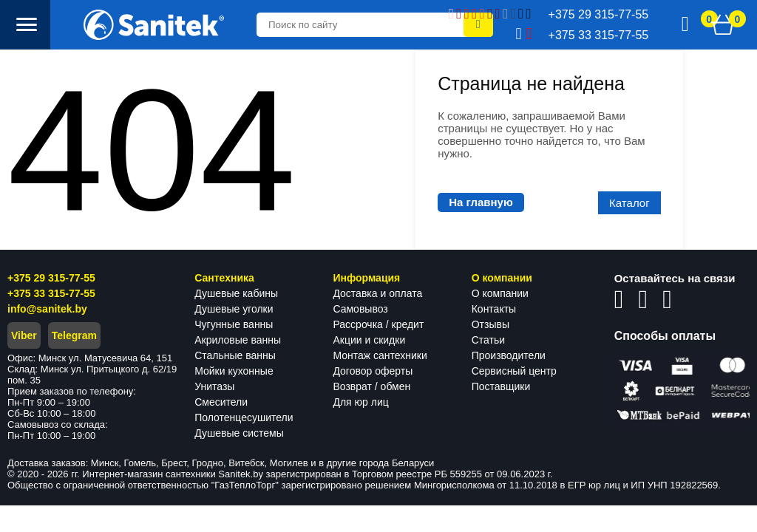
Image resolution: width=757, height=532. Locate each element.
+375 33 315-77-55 (51, 293)
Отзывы (490, 324)
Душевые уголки (234, 309)
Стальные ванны (235, 355)
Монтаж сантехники (380, 355)
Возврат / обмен (371, 386)
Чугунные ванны (234, 324)
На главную (481, 202)
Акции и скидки (369, 340)
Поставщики (501, 386)
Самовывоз (360, 309)
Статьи (488, 340)
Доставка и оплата (377, 293)
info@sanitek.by (47, 309)
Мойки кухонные (234, 371)
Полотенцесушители (244, 417)
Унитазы (214, 386)
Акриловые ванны (238, 340)
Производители (509, 355)
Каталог (629, 203)
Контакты (494, 309)
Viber (24, 335)
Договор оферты (373, 371)
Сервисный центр (514, 371)
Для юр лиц (360, 402)
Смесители (221, 402)
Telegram (74, 335)
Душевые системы (239, 433)
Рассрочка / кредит (378, 324)
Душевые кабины (236, 293)
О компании (500, 293)
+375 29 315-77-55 (51, 278)
